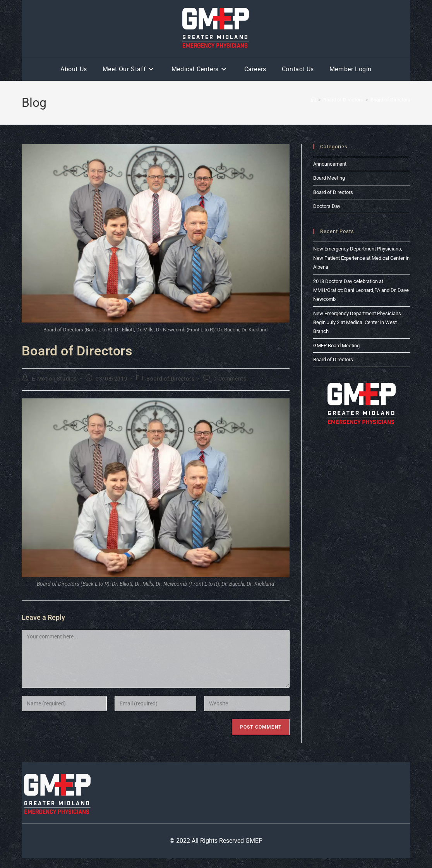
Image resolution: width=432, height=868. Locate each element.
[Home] (313, 100)
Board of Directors (390, 100)
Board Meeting (329, 178)
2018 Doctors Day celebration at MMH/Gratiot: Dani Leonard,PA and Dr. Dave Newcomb (361, 290)
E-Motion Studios (54, 379)
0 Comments (230, 379)
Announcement (330, 164)
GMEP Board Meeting (336, 346)
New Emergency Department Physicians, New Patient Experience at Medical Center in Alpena (361, 258)
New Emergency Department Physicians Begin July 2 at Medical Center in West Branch (357, 322)
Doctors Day (327, 206)
